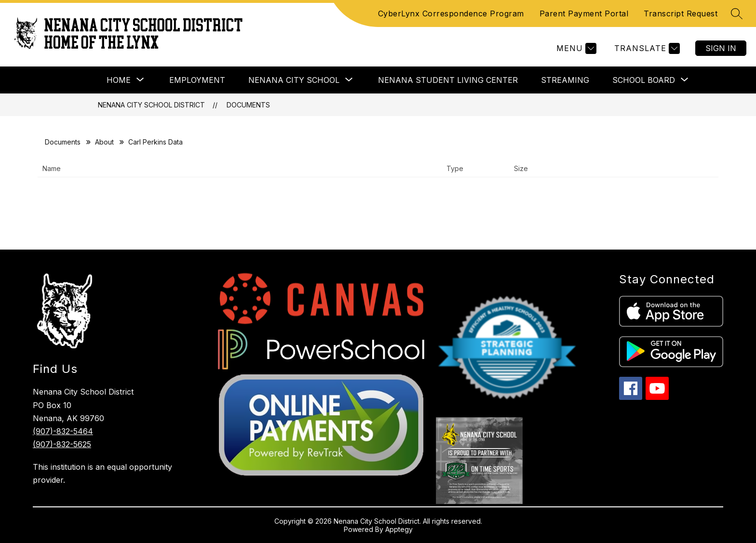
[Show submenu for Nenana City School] (294, 80)
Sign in (721, 48)
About (104, 142)
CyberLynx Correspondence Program (451, 13)
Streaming (565, 80)
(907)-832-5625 (62, 444)
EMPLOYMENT (197, 80)
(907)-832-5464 (63, 431)
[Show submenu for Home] (119, 80)
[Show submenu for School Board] (644, 80)
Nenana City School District (151, 105)
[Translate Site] (646, 48)
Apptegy (399, 529)
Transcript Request (681, 13)
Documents (248, 105)
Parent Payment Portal (584, 13)
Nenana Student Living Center (448, 80)
